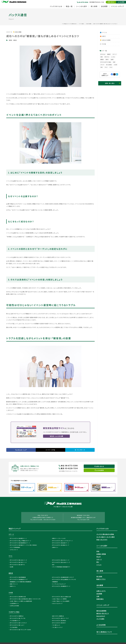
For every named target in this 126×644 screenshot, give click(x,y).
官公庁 (99, 557)
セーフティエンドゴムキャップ (59, 584)
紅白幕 (11, 567)
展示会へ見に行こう (103, 614)
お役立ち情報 (89, 24)
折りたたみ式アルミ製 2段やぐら (17, 565)
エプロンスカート (14, 550)
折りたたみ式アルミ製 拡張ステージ (61, 543)
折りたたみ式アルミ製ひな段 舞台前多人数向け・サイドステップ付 (25, 599)
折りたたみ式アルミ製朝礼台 (17, 616)
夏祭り (107, 59)
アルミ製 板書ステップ (15, 621)
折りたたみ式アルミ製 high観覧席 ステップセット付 (64, 580)
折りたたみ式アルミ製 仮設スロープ (61, 545)
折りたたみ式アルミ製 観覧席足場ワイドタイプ (63, 578)
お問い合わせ (111, 2)
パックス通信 (81, 24)
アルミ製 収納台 (14, 628)
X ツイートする (51, 450)
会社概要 (99, 594)
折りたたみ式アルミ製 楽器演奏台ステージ (20, 543)
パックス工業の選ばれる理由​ (105, 535)
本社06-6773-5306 (68, 466)
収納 (114, 62)
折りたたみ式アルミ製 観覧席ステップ (19, 580)
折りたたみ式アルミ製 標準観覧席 (18, 578)
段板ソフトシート (14, 584)
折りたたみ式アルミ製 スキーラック (60, 619)
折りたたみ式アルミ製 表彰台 (59, 621)
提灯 (53, 565)
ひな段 (115, 65)
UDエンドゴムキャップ (57, 604)
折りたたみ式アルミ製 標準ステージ (18, 539)
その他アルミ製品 (14, 612)
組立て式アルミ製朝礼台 (58, 616)
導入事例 (99, 577)
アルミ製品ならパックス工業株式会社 (69, 24)
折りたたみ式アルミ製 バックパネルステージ (62, 541)
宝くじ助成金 (109, 65)
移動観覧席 (55, 582)
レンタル (113, 57)
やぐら (111, 67)
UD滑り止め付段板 (14, 606)
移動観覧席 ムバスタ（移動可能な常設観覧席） (21, 582)
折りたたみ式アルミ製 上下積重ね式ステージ (20, 541)
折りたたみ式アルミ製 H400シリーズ (18, 560)
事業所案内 (100, 599)
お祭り (103, 36)
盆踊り (112, 59)
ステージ (115, 54)
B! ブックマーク (80, 450)
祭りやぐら (107, 57)
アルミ (106, 67)
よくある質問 (121, 2)
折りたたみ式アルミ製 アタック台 (18, 619)
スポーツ (99, 560)
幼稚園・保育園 (101, 554)
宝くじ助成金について (104, 632)
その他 (103, 44)
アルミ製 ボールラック (57, 628)
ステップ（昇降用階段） (15, 548)
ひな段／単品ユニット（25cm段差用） (61, 601)
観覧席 (15, 40)
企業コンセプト (101, 591)
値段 (102, 57)
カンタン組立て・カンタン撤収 (106, 537)
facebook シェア (21, 450)
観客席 (10, 40)
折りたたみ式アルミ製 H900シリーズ (61, 560)
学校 (102, 67)
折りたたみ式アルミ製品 (106, 62)
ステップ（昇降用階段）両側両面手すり (61, 567)
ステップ (102, 65)
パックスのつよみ (103, 529)
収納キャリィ (55, 548)
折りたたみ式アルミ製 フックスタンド (18, 623)
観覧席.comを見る (56, 436)
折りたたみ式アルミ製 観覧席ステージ (61, 587)
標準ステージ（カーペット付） (59, 539)
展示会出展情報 (102, 611)
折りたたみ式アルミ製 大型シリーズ (18, 563)
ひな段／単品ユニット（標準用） (60, 599)
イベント (103, 32)
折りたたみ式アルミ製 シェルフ (17, 625)
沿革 (98, 597)
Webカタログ (101, 616)
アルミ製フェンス (56, 625)
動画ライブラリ (101, 580)
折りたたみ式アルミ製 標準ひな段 (18, 597)
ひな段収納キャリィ (14, 604)
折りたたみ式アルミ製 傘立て (59, 623)
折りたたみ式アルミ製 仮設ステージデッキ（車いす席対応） (23, 545)
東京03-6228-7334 (68, 469)
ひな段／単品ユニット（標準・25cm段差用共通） (21, 601)
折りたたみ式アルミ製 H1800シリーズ (61, 563)
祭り (98, 562)
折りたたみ (103, 54)
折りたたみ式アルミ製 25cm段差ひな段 (61, 597)
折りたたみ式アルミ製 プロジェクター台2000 (20, 630)
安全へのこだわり (102, 540)
